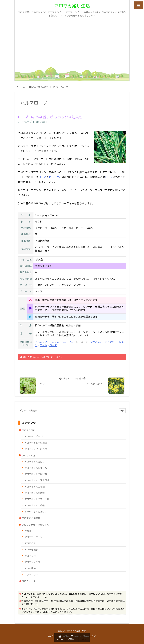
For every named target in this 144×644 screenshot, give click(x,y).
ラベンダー (111, 342)
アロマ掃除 (30, 568)
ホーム (22, 87)
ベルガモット (42, 342)
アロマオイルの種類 (35, 487)
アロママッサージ (33, 537)
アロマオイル (29, 455)
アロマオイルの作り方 (36, 468)
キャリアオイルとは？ (36, 512)
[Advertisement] (72, 43)
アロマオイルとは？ (35, 462)
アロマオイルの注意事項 (37, 480)
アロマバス (30, 543)
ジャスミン (96, 342)
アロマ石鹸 (30, 556)
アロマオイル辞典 (40, 87)
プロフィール (29, 581)
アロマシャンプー (33, 562)
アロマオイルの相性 (35, 505)
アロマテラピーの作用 (36, 449)
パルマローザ (62, 87)
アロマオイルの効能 (35, 493)
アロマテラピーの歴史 (36, 443)
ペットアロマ (31, 575)
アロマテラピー (30, 430)
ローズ (42, 177)
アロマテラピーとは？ (36, 436)
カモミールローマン (63, 342)
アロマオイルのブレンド (37, 499)
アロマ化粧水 (31, 550)
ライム (43, 345)
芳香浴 (28, 531)
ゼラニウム (55, 177)
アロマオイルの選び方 (36, 474)
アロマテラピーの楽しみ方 (35, 525)
